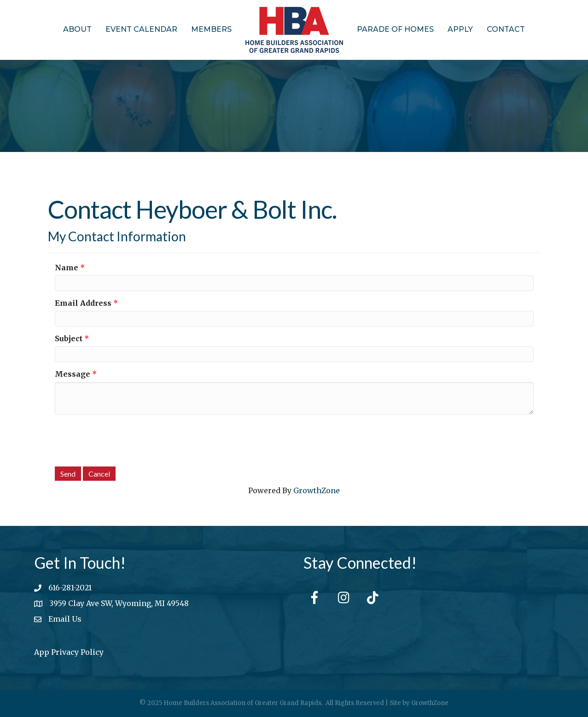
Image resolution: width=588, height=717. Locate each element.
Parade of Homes (395, 29)
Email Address (83, 303)
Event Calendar (141, 29)
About (77, 29)
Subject (69, 338)
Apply (460, 29)
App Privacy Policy (69, 652)
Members (211, 29)
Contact (506, 29)
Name (67, 268)
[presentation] (125, 439)
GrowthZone (317, 490)
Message (73, 374)
